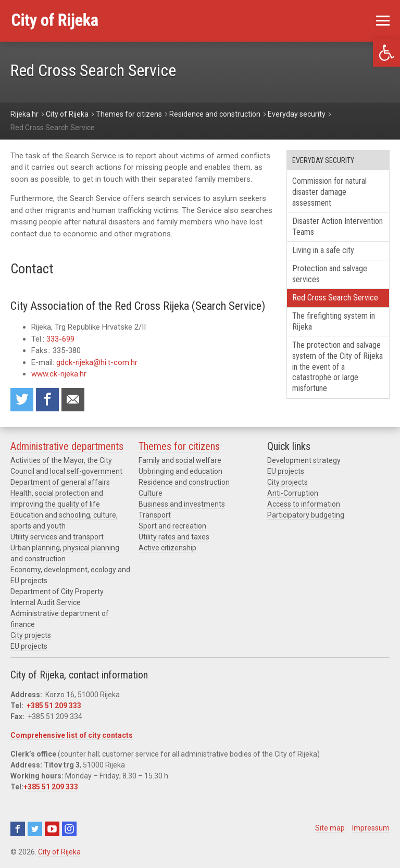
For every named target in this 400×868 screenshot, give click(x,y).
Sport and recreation (172, 526)
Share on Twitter (22, 400)
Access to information (304, 504)
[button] (386, 53)
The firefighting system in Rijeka (334, 321)
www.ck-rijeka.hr (60, 374)
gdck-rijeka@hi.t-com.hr (97, 362)
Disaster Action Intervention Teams (337, 227)
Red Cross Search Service (335, 298)
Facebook (18, 829)
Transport (155, 515)
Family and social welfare (180, 460)
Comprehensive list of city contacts (72, 735)
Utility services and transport (57, 537)
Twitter (35, 829)
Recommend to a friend (73, 400)
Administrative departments (67, 446)
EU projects (29, 646)
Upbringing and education (180, 471)
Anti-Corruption (293, 493)
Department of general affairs (60, 482)
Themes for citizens (179, 446)
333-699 (60, 339)
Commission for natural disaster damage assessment (329, 192)
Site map (330, 828)
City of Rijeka (59, 852)
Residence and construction (184, 482)
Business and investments (182, 504)
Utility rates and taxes (174, 537)
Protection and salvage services (330, 274)
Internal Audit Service (46, 602)
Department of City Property (57, 592)
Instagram (69, 829)
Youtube (52, 829)
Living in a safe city (323, 250)
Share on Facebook (47, 400)
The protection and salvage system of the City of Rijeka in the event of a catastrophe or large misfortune (337, 367)
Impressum (371, 828)
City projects (31, 635)
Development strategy (304, 460)
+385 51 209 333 (54, 706)
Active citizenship (167, 548)
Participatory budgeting (306, 515)
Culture (151, 493)
